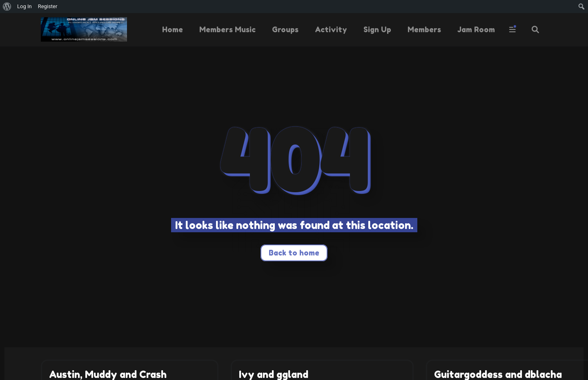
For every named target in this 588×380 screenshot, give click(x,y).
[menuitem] (7, 7)
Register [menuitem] (48, 6)
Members (424, 29)
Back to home (294, 253)
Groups (285, 29)
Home (173, 29)
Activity (331, 29)
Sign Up (377, 29)
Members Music (227, 29)
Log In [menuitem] (24, 6)
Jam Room (476, 29)
